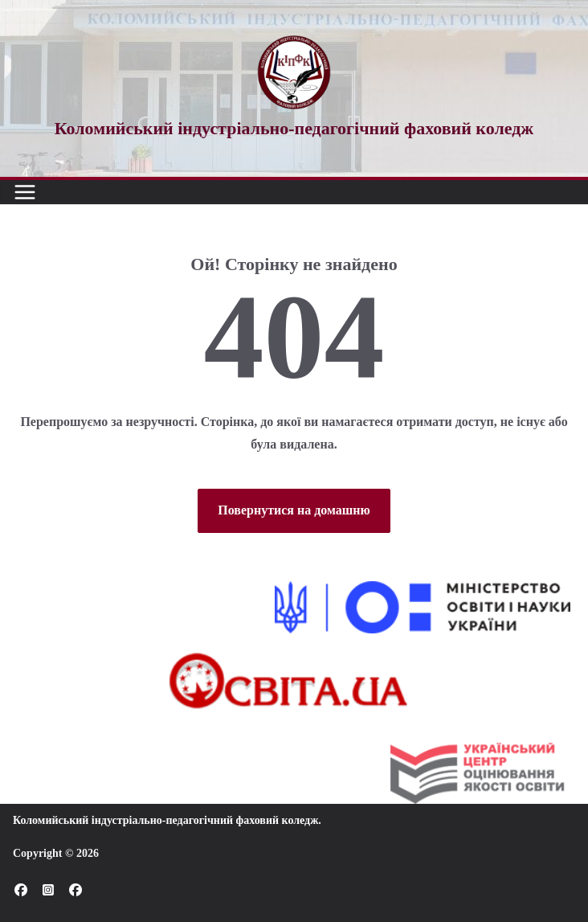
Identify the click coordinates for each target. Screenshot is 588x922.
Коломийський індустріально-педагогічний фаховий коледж (165, 820)
